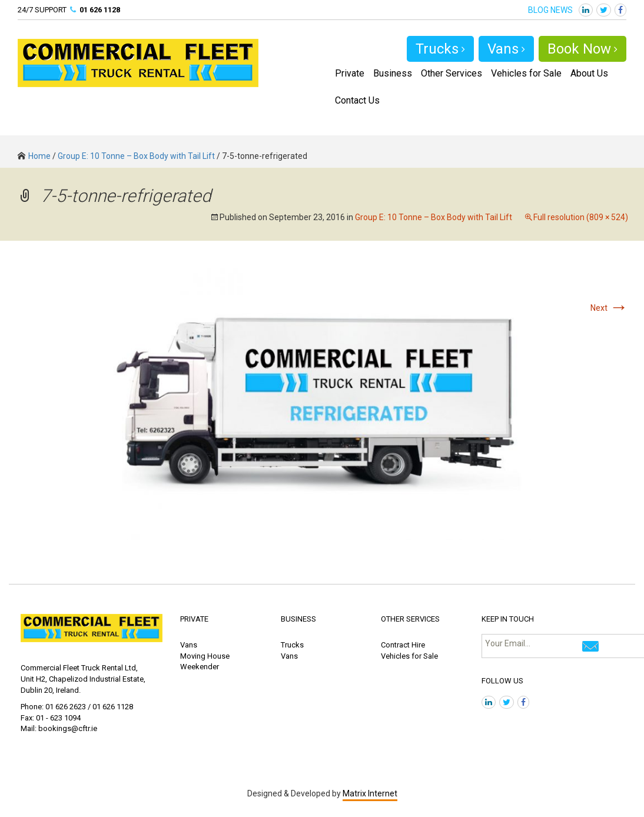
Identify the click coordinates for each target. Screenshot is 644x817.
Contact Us (357, 100)
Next (609, 308)
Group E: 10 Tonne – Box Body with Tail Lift (136, 156)
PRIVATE (194, 619)
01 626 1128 (100, 10)
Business (393, 73)
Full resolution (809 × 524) (581, 217)
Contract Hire (403, 645)
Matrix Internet (370, 793)
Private (350, 73)
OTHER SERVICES (410, 619)
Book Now (582, 49)
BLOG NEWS (550, 10)
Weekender (200, 667)
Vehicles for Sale (526, 73)
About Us (589, 73)
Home (34, 156)
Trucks (440, 49)
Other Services (452, 73)
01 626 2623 (66, 707)
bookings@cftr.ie (68, 728)
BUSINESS (298, 619)
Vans (506, 49)
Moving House (205, 656)
